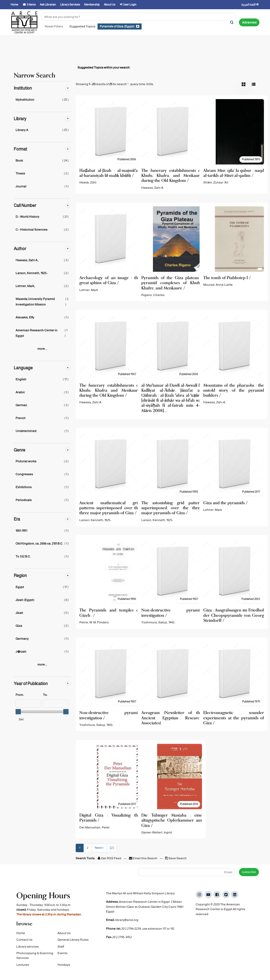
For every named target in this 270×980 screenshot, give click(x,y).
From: (20, 695)
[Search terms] (138, 17)
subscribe (249, 872)
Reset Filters (54, 26)
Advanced (249, 22)
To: (45, 695)
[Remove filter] (138, 26)
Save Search (176, 858)
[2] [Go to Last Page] (112, 848)
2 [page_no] (88, 848)
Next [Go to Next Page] (99, 848)
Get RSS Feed (109, 858)
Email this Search (143, 858)
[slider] (18, 712)
